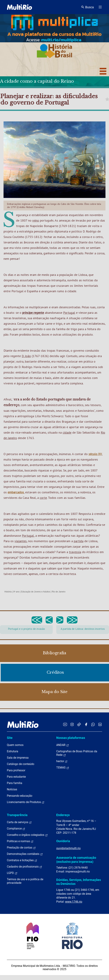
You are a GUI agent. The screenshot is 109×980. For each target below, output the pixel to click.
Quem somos (15, 745)
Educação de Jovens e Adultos (36, 592)
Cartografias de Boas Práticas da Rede (77, 753)
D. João (26, 356)
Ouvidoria (63, 841)
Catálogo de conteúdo (21, 764)
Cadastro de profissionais (25, 867)
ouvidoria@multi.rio (68, 848)
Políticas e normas (20, 841)
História (8, 592)
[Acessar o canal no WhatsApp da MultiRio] (93, 724)
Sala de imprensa (18, 758)
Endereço (63, 815)
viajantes (21, 541)
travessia (75, 552)
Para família (15, 783)
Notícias (12, 789)
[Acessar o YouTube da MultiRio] (65, 724)
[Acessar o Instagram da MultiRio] (72, 724)
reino (36, 220)
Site (10, 738)
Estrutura (13, 751)
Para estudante (16, 777)
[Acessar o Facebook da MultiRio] (86, 724)
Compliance (16, 829)
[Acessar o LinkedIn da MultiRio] (100, 724)
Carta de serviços (19, 822)
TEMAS (63, 768)
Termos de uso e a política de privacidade (25, 881)
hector (62, 761)
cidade (67, 432)
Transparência (17, 815)
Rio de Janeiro (59, 592)
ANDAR (63, 745)
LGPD (12, 873)
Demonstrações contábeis (25, 854)
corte (43, 498)
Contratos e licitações (22, 860)
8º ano (16, 592)
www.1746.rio (74, 902)
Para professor (16, 770)
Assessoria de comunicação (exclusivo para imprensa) (76, 860)
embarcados (16, 492)
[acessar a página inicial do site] (19, 7)
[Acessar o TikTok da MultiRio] (79, 724)
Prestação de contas (21, 848)
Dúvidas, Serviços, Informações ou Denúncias (79, 882)
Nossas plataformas (71, 738)
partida (79, 541)
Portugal (69, 313)
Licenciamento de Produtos (26, 802)
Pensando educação (20, 796)
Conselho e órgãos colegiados (27, 835)
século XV (95, 454)
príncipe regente (33, 313)
